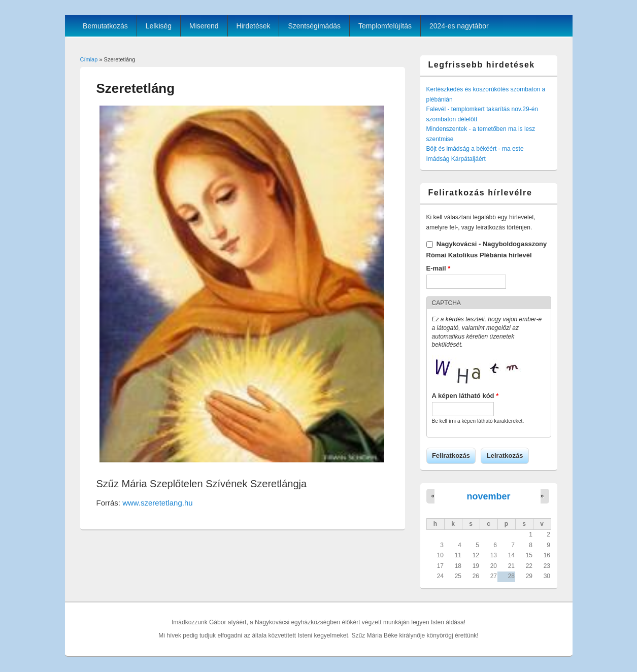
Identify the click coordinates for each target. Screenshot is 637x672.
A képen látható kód (465, 396)
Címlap (89, 59)
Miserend (204, 26)
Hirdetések (254, 26)
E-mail (439, 268)
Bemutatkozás (105, 26)
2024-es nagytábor (459, 26)
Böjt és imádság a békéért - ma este (475, 149)
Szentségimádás (314, 26)
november (488, 496)
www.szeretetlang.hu (157, 503)
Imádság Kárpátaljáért (456, 159)
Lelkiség (159, 26)
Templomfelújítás (385, 26)
